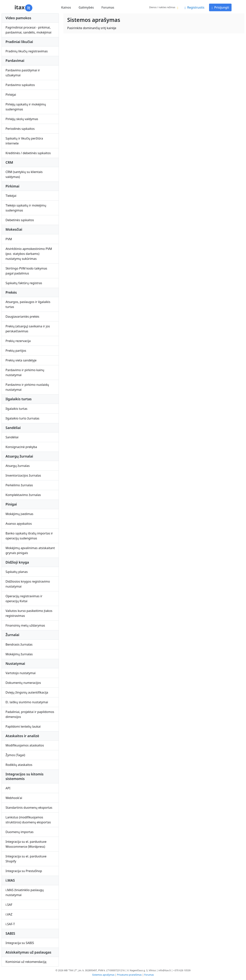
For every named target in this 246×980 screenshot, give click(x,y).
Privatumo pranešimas (129, 975)
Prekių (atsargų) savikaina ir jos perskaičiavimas (28, 329)
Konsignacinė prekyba (21, 447)
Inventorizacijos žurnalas (23, 475)
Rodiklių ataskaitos (19, 765)
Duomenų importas (20, 832)
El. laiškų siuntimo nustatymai (27, 702)
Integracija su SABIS (20, 943)
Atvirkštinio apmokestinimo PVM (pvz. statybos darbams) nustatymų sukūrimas (29, 254)
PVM (9, 239)
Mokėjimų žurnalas (19, 654)
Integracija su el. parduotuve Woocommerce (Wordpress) (26, 844)
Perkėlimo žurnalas (19, 485)
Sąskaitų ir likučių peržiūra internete (24, 141)
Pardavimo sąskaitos (20, 85)
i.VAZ (9, 914)
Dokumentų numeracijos (23, 683)
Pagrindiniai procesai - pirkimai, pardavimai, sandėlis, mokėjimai (28, 30)
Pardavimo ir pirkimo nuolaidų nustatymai (27, 387)
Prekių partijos (16, 351)
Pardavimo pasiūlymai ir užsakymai (23, 73)
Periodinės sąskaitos (20, 129)
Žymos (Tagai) (15, 755)
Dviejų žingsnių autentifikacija (27, 692)
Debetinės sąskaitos (20, 220)
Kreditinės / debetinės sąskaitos (28, 153)
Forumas (108, 7)
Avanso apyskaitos (19, 524)
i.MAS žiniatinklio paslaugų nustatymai (25, 892)
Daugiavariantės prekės (22, 317)
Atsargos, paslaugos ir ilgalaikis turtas (28, 304)
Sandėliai (12, 437)
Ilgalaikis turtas (16, 409)
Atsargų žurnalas (18, 466)
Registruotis (194, 7)
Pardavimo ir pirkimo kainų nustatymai (25, 372)
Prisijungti (220, 7)
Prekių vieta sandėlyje (21, 360)
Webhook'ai (14, 798)
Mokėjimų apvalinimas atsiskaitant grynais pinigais (30, 550)
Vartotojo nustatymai (21, 673)
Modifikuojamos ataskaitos (25, 745)
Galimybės (86, 7)
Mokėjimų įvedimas (19, 514)
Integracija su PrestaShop (24, 871)
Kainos (66, 7)
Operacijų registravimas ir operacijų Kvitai (24, 599)
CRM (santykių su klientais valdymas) (24, 174)
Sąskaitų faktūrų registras (24, 283)
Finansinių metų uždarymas (25, 625)
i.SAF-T (10, 924)
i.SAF (9, 905)
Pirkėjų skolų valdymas (22, 119)
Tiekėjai (11, 196)
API (8, 788)
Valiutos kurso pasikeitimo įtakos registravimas (29, 613)
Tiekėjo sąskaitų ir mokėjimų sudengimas (26, 208)
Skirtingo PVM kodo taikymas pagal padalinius (26, 271)
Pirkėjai (11, 95)
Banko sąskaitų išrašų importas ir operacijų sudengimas (29, 536)
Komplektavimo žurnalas (23, 495)
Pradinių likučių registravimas (27, 51)
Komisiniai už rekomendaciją (26, 962)
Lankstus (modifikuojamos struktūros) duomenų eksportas (28, 820)
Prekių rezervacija (18, 341)
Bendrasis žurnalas (19, 644)
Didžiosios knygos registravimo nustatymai (28, 584)
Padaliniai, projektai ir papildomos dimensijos (30, 714)
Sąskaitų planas (17, 572)
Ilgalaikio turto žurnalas (22, 418)
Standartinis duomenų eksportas (29, 808)
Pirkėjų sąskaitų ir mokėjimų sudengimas (26, 107)
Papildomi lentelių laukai (23, 726)
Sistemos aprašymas (103, 975)
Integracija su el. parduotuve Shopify (26, 859)
